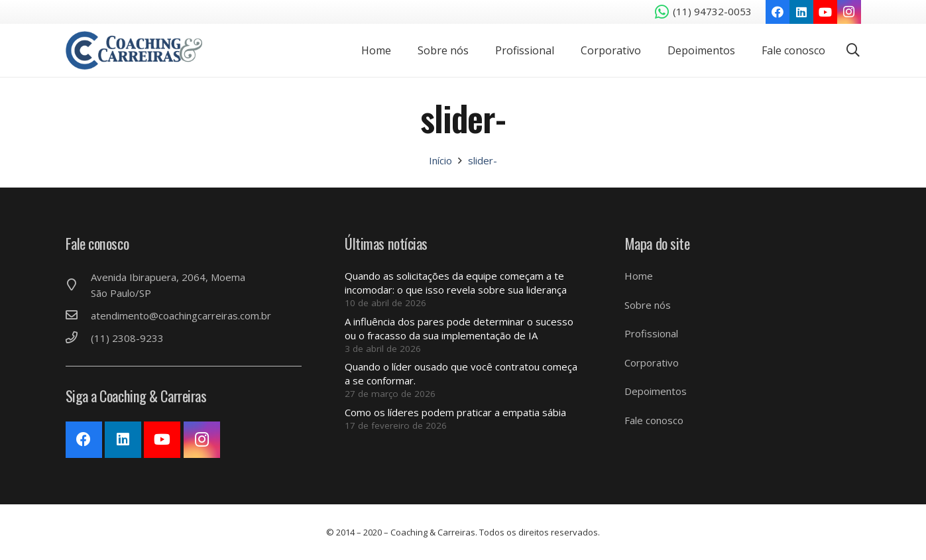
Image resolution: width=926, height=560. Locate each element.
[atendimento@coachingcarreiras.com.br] (78, 315)
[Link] (137, 50)
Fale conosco (654, 420)
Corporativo (652, 363)
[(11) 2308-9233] (78, 338)
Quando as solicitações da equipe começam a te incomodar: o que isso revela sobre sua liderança (456, 283)
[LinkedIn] (801, 12)
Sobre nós (648, 305)
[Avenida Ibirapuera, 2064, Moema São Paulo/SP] (78, 285)
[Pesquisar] (853, 50)
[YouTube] (825, 12)
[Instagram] (849, 12)
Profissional (651, 333)
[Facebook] (778, 12)
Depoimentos (656, 391)
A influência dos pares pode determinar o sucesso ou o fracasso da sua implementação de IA (459, 328)
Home (639, 276)
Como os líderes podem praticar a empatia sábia (455, 412)
